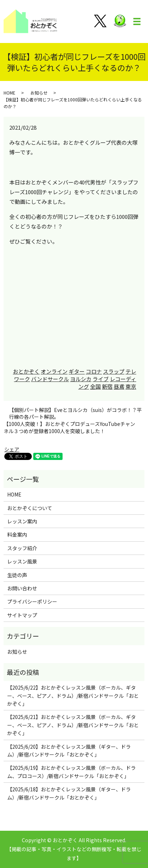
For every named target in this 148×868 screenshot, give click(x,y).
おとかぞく (26, 371)
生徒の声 (17, 575)
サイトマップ (22, 615)
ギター (77, 371)
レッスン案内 (22, 521)
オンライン (54, 371)
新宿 (107, 386)
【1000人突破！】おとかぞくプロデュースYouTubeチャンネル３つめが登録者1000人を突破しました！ (69, 428)
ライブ (101, 379)
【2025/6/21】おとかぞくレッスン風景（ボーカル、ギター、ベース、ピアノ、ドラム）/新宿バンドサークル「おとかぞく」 (73, 725)
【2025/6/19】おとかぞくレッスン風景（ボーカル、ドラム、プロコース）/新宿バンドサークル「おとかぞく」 (71, 772)
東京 (131, 386)
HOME (9, 93)
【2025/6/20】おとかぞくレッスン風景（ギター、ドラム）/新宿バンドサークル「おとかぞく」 (69, 750)
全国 (95, 386)
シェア (12, 449)
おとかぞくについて (30, 508)
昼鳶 (119, 386)
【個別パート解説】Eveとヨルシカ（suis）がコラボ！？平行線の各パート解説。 (75, 414)
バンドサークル (50, 379)
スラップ (114, 371)
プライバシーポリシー (32, 601)
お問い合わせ (22, 588)
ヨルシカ (81, 379)
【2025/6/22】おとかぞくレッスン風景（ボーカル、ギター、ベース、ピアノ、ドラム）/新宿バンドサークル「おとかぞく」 (73, 696)
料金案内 (17, 534)
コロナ (94, 371)
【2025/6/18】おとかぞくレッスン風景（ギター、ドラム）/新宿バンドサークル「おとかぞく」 (69, 793)
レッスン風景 (22, 561)
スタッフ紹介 (22, 548)
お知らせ (39, 93)
